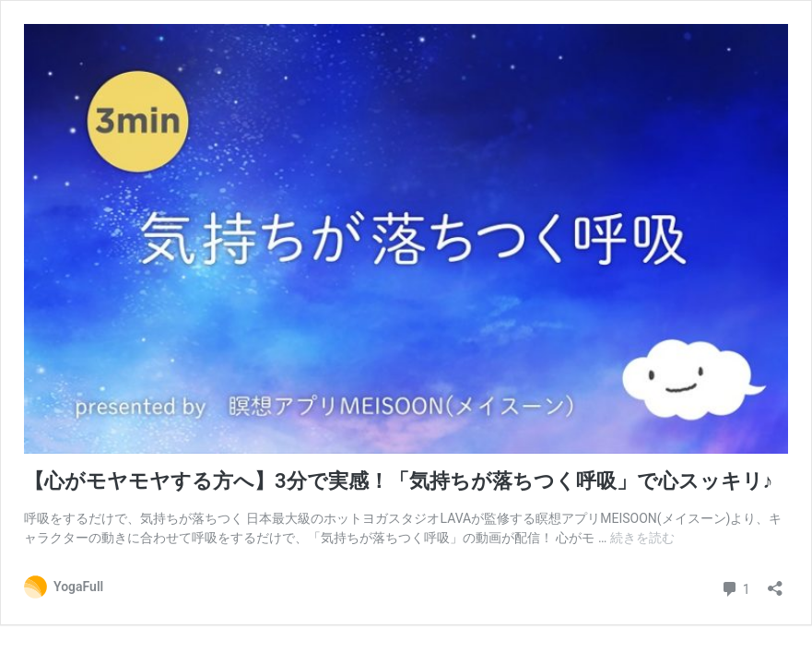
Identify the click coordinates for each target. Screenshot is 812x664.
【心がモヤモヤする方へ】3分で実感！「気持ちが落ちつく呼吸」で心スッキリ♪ (399, 481)
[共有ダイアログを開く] (775, 582)
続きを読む (642, 538)
